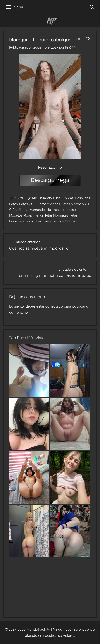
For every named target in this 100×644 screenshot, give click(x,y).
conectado (54, 306)
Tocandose (34, 221)
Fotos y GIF (28, 204)
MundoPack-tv (38, 629)
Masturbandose (64, 210)
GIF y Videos (19, 210)
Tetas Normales (56, 215)
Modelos (16, 215)
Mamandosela (40, 210)
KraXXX (71, 47)
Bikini (57, 198)
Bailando (45, 198)
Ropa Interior (33, 215)
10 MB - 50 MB (26, 198)
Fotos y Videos (49, 204)
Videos (70, 221)
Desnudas (82, 198)
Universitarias (54, 221)
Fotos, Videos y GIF (76, 204)
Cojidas (68, 198)
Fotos (13, 204)
